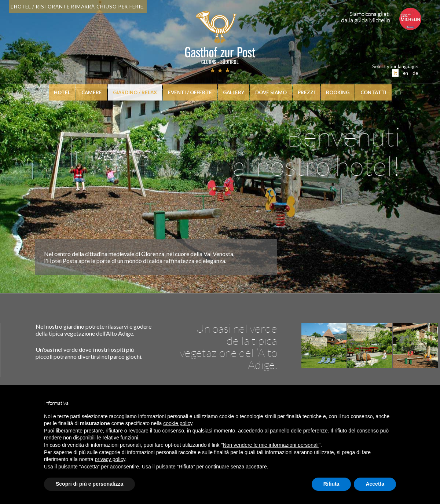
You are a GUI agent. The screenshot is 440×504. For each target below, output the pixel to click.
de (415, 73)
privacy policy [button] (110, 459)
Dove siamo (271, 92)
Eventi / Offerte (190, 92)
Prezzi (306, 92)
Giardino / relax (135, 92)
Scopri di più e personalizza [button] (89, 484)
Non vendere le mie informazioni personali (270, 445)
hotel (62, 92)
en (406, 73)
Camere (92, 92)
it (395, 73)
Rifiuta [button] (331, 484)
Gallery (234, 92)
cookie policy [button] (178, 423)
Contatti (373, 92)
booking (338, 92)
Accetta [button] (375, 484)
